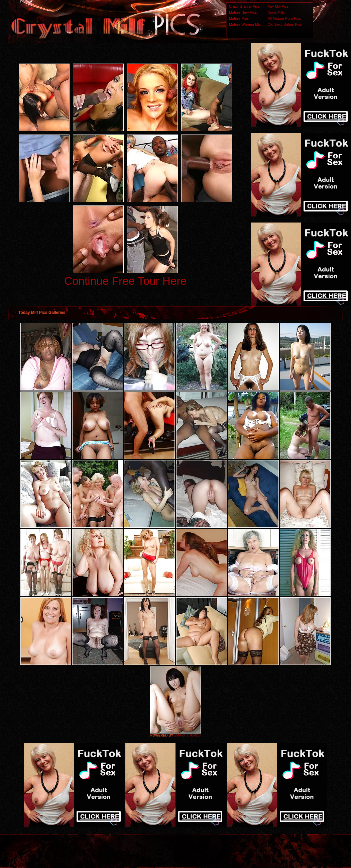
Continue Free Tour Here (125, 281)
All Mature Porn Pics (284, 18)
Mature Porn (239, 18)
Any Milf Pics (278, 6)
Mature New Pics (243, 12)
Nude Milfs (276, 12)
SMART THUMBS (187, 735)
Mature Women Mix (245, 24)
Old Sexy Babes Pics (285, 24)
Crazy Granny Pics (244, 6)
